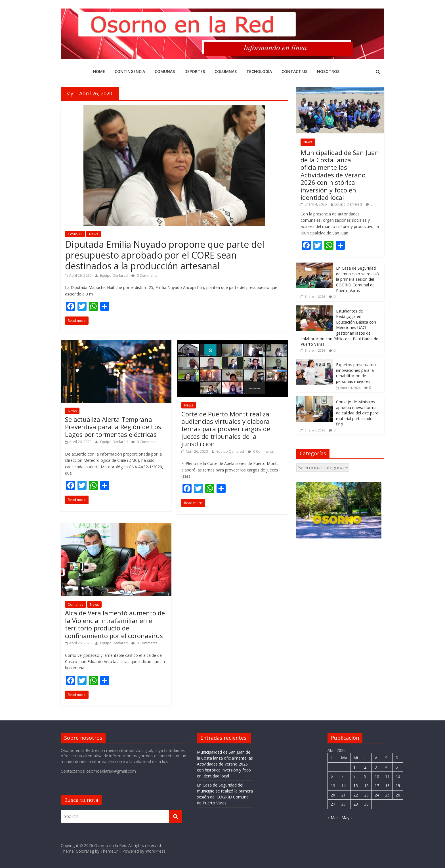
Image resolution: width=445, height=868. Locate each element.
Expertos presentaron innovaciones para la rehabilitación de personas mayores (356, 373)
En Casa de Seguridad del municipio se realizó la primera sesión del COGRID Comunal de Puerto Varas (357, 279)
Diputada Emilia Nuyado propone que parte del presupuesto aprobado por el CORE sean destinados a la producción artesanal (165, 255)
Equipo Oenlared (114, 275)
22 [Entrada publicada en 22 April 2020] (356, 795)
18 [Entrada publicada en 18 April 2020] (387, 786)
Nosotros (328, 71)
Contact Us (294, 71)
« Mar (333, 818)
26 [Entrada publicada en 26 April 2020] (398, 795)
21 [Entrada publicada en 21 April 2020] (343, 795)
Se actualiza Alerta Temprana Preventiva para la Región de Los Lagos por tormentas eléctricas (113, 427)
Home (99, 71)
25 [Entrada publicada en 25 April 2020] (387, 795)
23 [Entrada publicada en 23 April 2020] (366, 795)
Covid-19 (75, 234)
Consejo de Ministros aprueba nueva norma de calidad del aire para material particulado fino (357, 413)
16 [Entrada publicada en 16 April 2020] (366, 786)
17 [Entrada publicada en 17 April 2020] (377, 786)
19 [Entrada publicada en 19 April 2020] (398, 786)
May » (347, 818)
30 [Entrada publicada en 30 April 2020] (366, 804)
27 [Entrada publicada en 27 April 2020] (333, 804)
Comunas (165, 71)
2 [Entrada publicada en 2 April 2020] (365, 767)
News (94, 234)
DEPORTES (195, 71)
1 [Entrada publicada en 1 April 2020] (354, 767)
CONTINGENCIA (130, 71)
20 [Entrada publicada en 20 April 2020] (333, 795)
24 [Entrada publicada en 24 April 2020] (377, 795)
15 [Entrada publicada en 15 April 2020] (356, 786)
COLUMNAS (226, 71)
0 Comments (144, 275)
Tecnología (259, 71)
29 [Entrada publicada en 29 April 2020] (356, 804)
